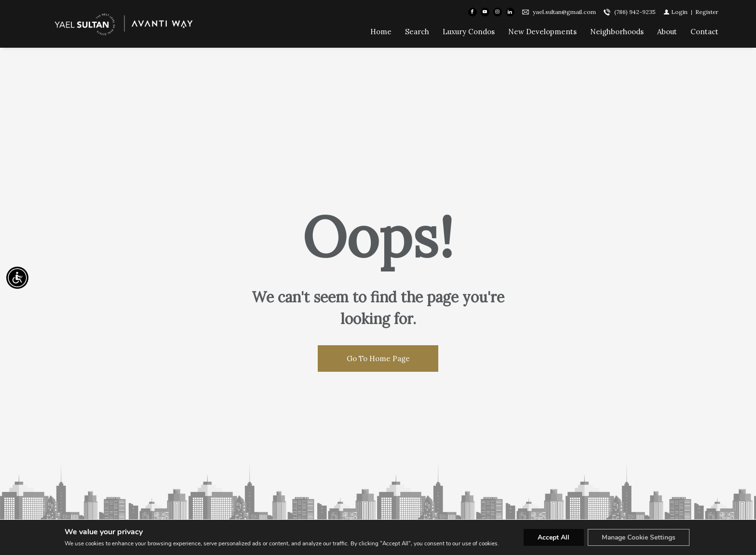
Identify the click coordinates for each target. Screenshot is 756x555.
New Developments (542, 32)
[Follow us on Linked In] (510, 13)
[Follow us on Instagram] (498, 13)
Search (417, 32)
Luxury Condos (469, 32)
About (667, 32)
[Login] (675, 12)
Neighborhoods (617, 32)
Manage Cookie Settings (639, 537)
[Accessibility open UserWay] (17, 278)
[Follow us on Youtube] (485, 13)
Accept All (553, 537)
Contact (704, 32)
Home (381, 32)
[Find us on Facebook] (472, 13)
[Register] (707, 12)
